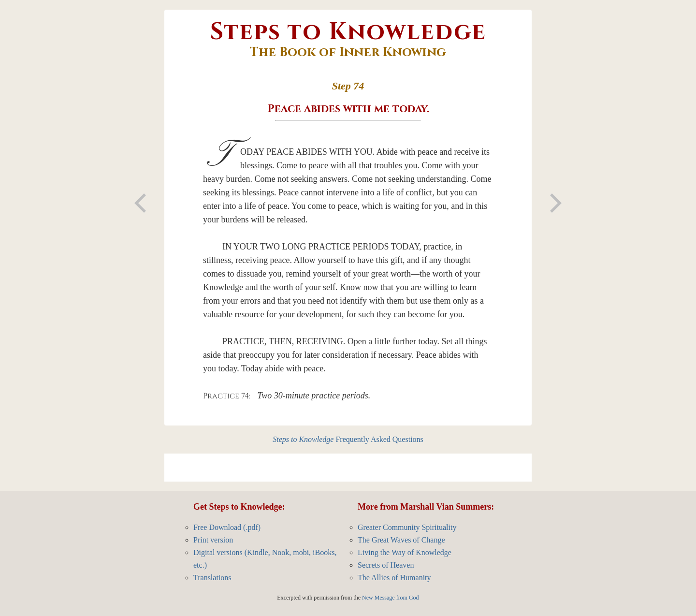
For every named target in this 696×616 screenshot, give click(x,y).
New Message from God (391, 598)
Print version (213, 540)
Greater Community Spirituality (407, 527)
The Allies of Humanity (394, 578)
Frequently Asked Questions (348, 439)
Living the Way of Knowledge (405, 552)
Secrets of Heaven (386, 565)
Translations (212, 578)
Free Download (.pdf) (227, 527)
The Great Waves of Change (401, 540)
